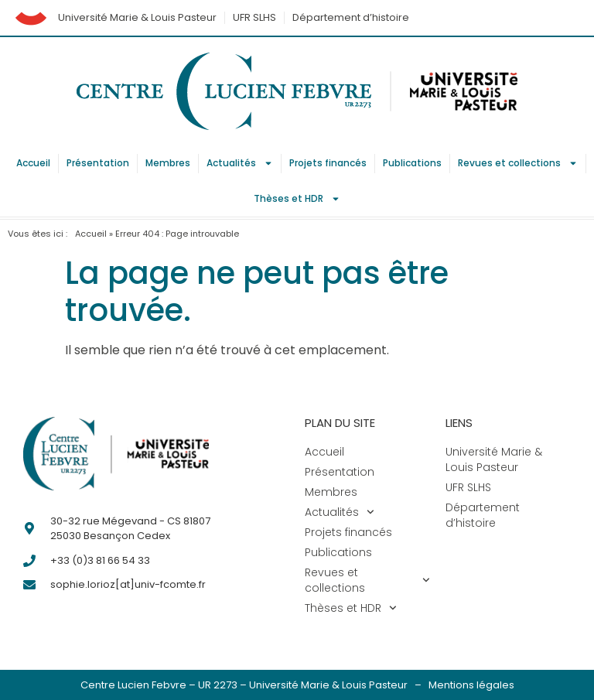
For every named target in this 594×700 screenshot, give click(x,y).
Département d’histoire (351, 17)
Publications (412, 163)
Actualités (240, 163)
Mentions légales (471, 685)
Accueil (33, 163)
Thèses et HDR (297, 199)
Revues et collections (518, 163)
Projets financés (328, 163)
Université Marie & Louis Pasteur (137, 17)
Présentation (98, 163)
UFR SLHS (254, 17)
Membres (168, 163)
